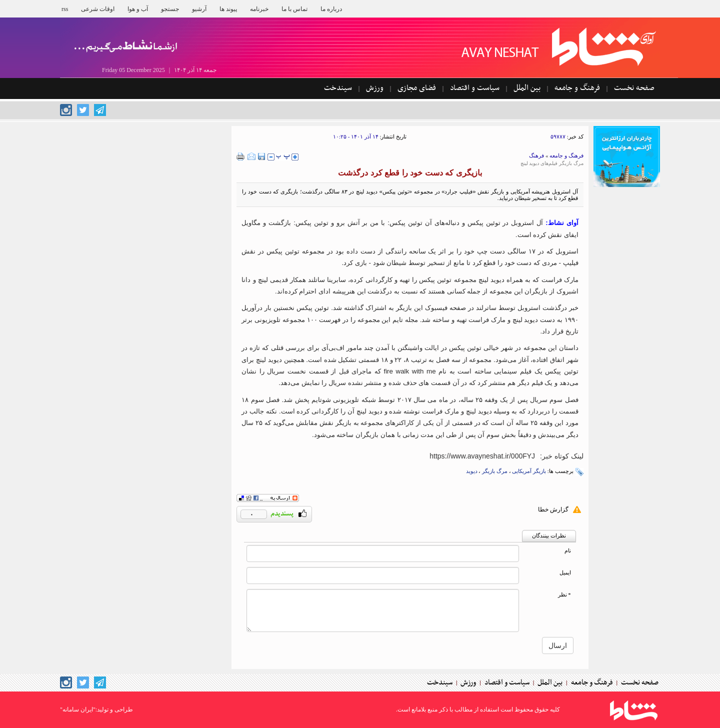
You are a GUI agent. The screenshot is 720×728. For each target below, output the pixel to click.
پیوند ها (228, 9)
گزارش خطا (553, 509)
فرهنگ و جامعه (577, 88)
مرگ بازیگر (495, 471)
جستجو (170, 9)
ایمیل (565, 573)
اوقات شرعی (98, 9)
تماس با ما (294, 9)
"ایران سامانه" (78, 709)
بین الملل (527, 88)
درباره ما (331, 9)
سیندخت (338, 88)
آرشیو (199, 9)
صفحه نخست (634, 88)
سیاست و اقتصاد (475, 88)
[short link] (482, 456)
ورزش (375, 88)
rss (65, 9)
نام (568, 551)
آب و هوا (138, 9)
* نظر (564, 595)
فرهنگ (536, 155)
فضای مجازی (417, 88)
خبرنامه (259, 9)
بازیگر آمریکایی (529, 471)
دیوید (472, 471)
